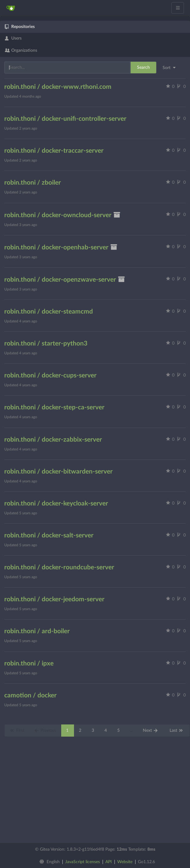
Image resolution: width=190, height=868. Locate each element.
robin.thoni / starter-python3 (46, 344)
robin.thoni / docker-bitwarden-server (58, 472)
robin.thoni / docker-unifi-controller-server (65, 119)
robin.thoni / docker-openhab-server (61, 247)
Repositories (20, 27)
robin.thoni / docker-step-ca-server (54, 407)
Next (151, 731)
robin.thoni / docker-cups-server (50, 375)
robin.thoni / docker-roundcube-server (59, 567)
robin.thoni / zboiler (33, 183)
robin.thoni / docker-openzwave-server (65, 280)
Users (13, 38)
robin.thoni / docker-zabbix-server (53, 440)
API (109, 862)
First (17, 731)
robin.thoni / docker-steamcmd (49, 312)
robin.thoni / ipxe (29, 663)
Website (125, 862)
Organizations (21, 50)
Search (143, 68)
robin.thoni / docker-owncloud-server (62, 215)
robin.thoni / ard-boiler (37, 631)
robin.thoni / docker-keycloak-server (56, 503)
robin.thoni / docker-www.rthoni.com (58, 87)
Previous (45, 731)
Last (177, 731)
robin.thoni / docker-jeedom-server (54, 599)
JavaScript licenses (83, 862)
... (131, 731)
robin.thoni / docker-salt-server (49, 535)
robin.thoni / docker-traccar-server (54, 151)
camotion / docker (30, 695)
